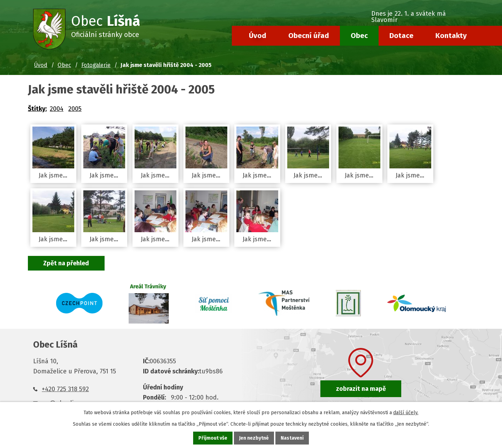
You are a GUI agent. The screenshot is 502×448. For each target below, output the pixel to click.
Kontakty (451, 36)
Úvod (258, 36)
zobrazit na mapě (361, 389)
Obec (359, 36)
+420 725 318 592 (65, 389)
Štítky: (37, 109)
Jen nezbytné (254, 438)
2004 (57, 109)
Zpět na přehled (66, 263)
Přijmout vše (213, 438)
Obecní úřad (309, 36)
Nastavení (292, 438)
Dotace (401, 36)
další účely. (406, 413)
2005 (75, 109)
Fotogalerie (96, 65)
